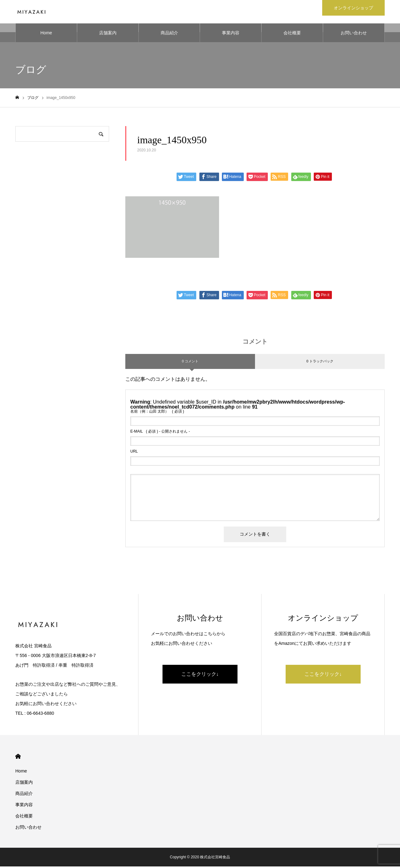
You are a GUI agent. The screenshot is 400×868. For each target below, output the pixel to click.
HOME (18, 758)
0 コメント (190, 363)
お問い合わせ (354, 34)
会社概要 (292, 34)
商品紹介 (169, 34)
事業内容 (231, 34)
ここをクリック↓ (200, 676)
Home (46, 34)
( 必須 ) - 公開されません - (160, 433)
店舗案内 (108, 34)
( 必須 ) (157, 413)
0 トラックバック (320, 363)
